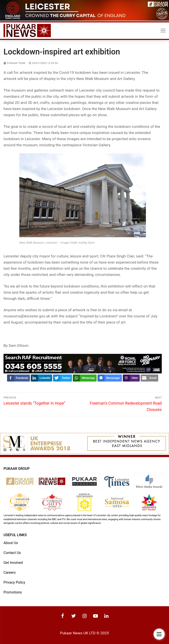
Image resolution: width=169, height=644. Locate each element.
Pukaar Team (14, 63)
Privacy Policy (14, 582)
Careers (10, 573)
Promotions (13, 592)
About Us (11, 543)
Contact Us (12, 553)
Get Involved (13, 563)
